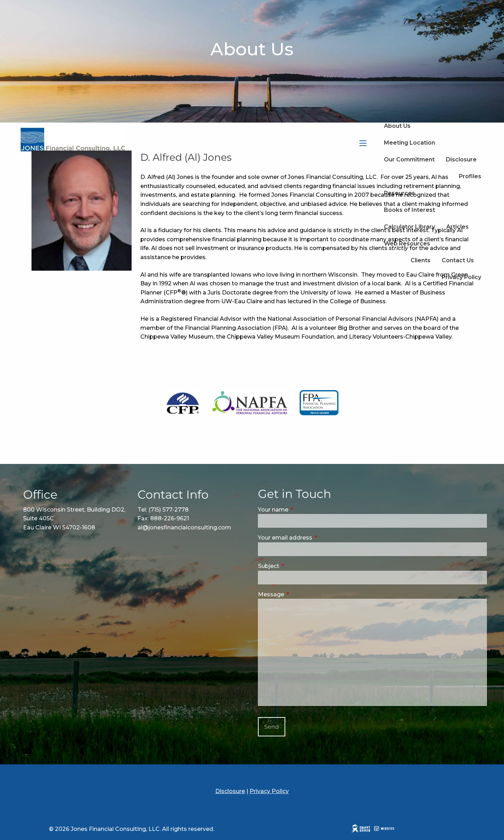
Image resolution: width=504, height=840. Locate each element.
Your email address (315, 538)
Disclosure (230, 791)
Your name (303, 510)
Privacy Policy (269, 791)
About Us (397, 126)
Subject (298, 566)
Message (301, 594)
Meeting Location (409, 143)
